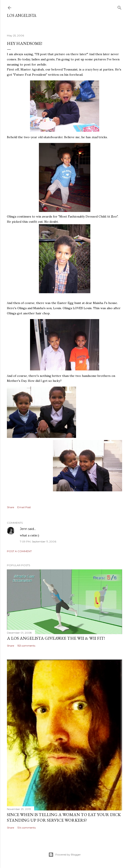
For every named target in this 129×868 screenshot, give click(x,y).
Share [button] (10, 507)
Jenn (24, 529)
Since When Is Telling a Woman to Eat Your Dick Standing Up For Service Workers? (64, 817)
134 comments (26, 828)
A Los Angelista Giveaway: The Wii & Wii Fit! (56, 638)
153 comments (26, 646)
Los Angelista (22, 15)
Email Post (24, 507)
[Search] (119, 7)
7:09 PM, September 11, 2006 (38, 541)
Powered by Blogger (65, 855)
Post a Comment (19, 551)
